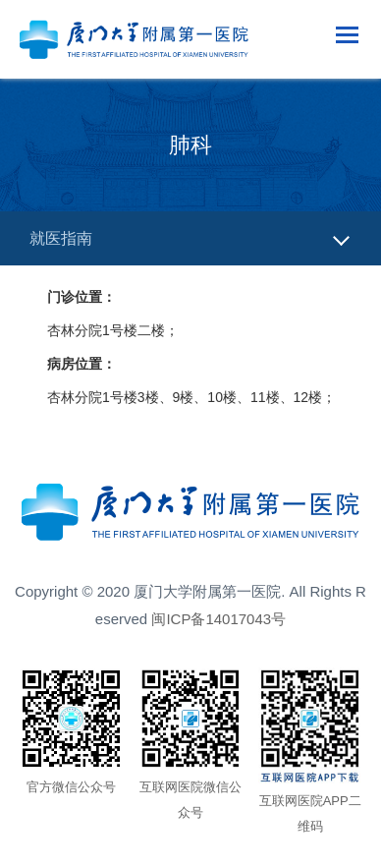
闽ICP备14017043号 (218, 619)
